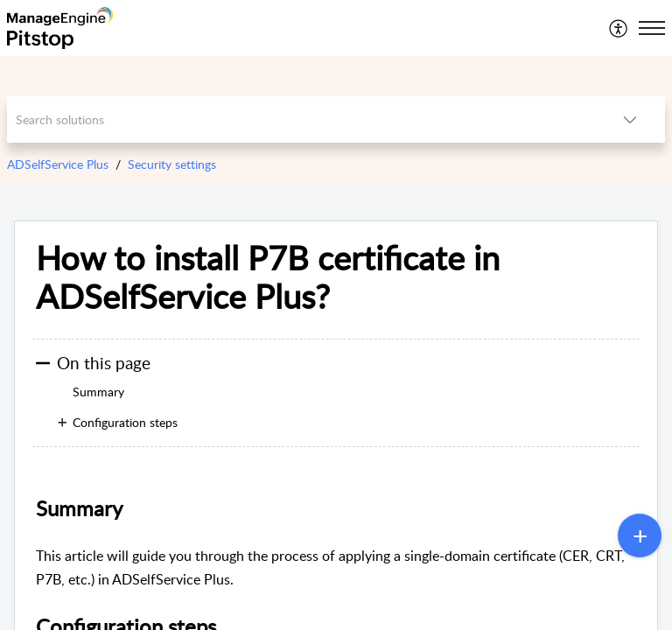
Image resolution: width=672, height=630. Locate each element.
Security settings (172, 164)
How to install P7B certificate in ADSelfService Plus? (268, 277)
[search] (301, 119)
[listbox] (630, 119)
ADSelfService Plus (58, 164)
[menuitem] (619, 28)
